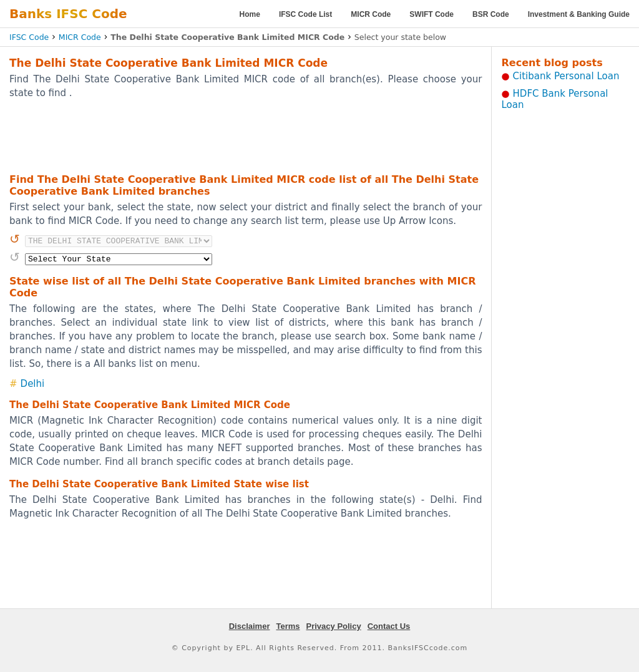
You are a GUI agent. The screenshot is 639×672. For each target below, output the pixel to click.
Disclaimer (250, 626)
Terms (288, 626)
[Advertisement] (246, 135)
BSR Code (491, 14)
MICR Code (371, 14)
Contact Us (389, 626)
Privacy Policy (334, 626)
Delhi (33, 384)
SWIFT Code (432, 14)
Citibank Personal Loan (566, 76)
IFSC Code (29, 37)
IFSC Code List (305, 14)
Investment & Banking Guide (579, 14)
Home (250, 14)
